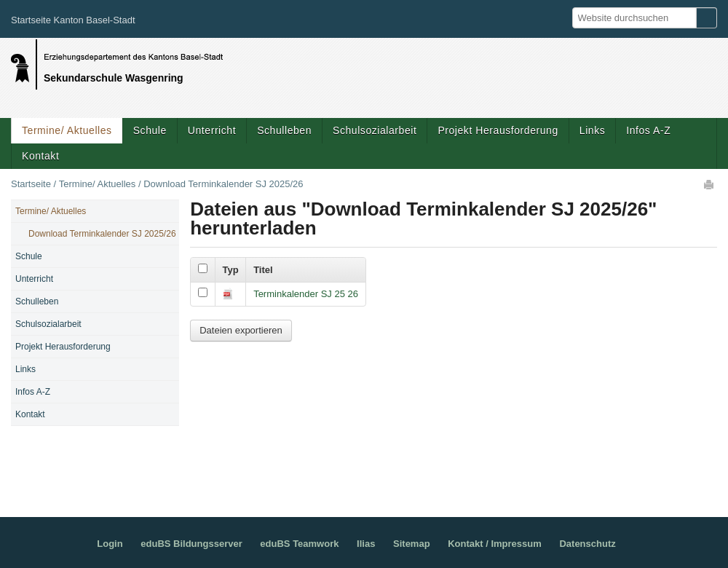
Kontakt (40, 156)
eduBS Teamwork (299, 544)
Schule (150, 130)
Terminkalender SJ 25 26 (306, 294)
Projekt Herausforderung (498, 130)
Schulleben (284, 130)
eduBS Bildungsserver (191, 544)
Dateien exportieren (241, 330)
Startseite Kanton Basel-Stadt (73, 20)
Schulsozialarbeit (375, 130)
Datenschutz (587, 544)
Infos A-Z (648, 130)
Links (592, 130)
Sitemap (412, 544)
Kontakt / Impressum (495, 544)
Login (110, 544)
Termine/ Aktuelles (67, 130)
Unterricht (212, 130)
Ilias (366, 544)
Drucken (710, 184)
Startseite (31, 184)
